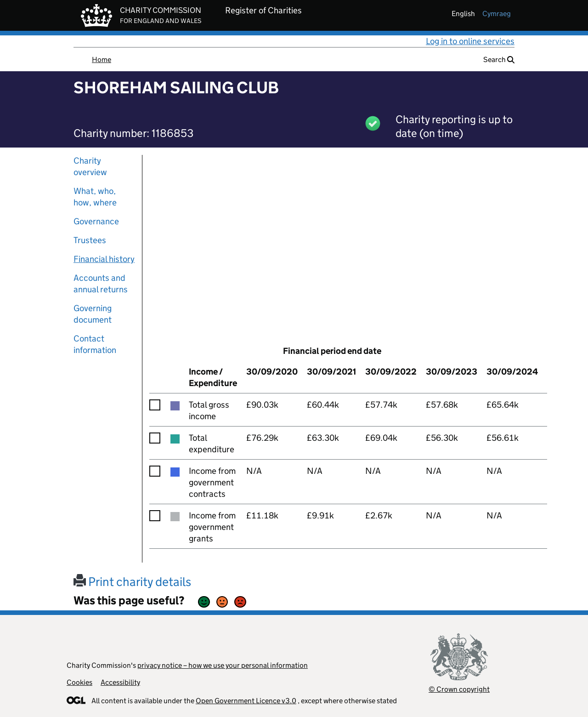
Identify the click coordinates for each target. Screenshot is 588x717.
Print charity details (132, 582)
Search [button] (499, 60)
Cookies (79, 682)
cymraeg (497, 14)
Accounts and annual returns (101, 284)
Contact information (95, 344)
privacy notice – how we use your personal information (223, 665)
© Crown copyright (459, 689)
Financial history (104, 259)
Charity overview (90, 166)
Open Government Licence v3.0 (246, 701)
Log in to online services (470, 41)
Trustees (90, 240)
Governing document (93, 314)
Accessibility (120, 682)
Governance (96, 221)
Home (102, 60)
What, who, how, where (95, 197)
